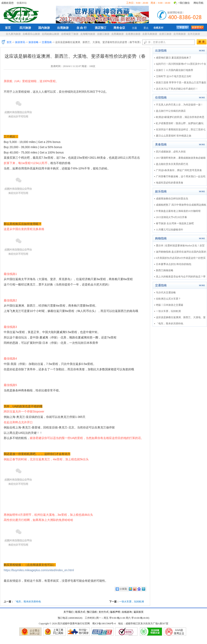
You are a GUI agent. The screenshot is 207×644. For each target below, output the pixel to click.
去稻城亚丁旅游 (70, 34)
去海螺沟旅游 (88, 34)
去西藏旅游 (117, 34)
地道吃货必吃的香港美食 (170, 183)
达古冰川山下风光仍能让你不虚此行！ (177, 89)
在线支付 (158, 28)
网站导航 (199, 3)
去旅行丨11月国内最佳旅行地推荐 (175, 70)
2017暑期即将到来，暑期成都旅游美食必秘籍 (181, 158)
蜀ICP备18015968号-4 (104, 624)
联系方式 (80, 612)
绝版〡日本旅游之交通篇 (170, 305)
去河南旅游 (179, 34)
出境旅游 (63, 28)
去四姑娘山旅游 (50, 34)
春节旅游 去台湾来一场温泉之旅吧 (175, 223)
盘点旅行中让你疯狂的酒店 (171, 111)
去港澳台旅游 (133, 34)
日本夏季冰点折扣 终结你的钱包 (174, 264)
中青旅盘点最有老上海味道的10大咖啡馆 (178, 211)
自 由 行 (82, 28)
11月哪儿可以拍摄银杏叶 (170, 230)
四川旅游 (25, 28)
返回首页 (139, 612)
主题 (134, 28)
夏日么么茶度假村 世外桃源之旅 (174, 136)
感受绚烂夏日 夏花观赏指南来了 (174, 58)
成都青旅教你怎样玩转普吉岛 (172, 199)
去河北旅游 (194, 34)
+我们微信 (184, 3)
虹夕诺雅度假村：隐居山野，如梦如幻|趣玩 (180, 123)
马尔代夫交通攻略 (166, 293)
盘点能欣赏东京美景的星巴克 (172, 164)
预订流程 (92, 612)
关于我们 (68, 612)
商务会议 (119, 28)
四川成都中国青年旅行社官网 (22, 14)
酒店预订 (101, 28)
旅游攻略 (34, 42)
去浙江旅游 (165, 34)
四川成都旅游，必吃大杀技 (171, 152)
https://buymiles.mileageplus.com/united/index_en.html (39, 570)
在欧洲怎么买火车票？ (168, 299)
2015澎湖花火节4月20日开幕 (171, 217)
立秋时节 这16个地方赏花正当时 (174, 76)
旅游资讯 (20, 42)
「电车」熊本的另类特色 (27, 602)
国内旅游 (44, 28)
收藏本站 (22, 3)
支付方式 (104, 612)
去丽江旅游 (103, 34)
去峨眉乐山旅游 (31, 34)
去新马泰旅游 (150, 34)
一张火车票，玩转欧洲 (132, 602)
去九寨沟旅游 (13, 34)
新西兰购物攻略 (165, 270)
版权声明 (115, 612)
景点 (146, 28)
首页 (8, 28)
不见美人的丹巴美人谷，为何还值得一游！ (179, 105)
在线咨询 (127, 612)
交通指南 (47, 42)
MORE (202, 51)
